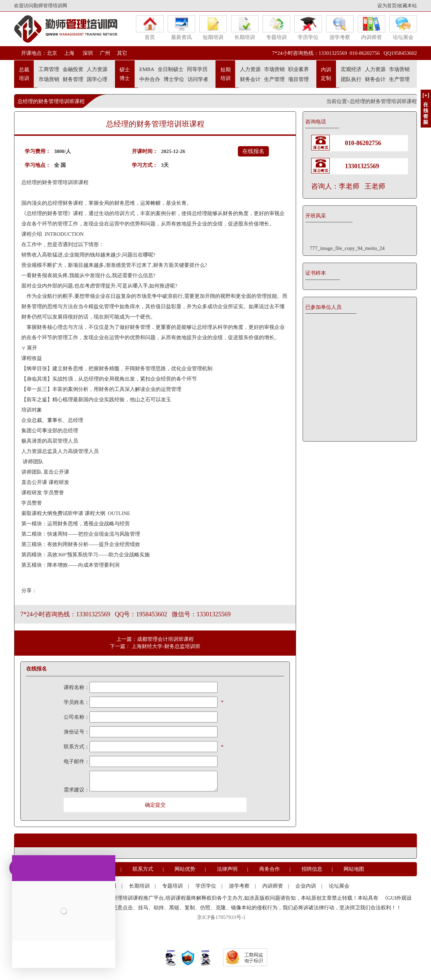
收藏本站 (407, 6)
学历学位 (308, 28)
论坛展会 (403, 28)
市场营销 (49, 79)
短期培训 (213, 28)
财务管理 (73, 79)
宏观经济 (351, 69)
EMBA (147, 69)
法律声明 (227, 869)
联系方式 (143, 869)
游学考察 (340, 28)
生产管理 (274, 79)
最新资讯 (181, 28)
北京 (52, 53)
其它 (122, 53)
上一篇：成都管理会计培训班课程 (155, 639)
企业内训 (306, 886)
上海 (69, 53)
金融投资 (73, 69)
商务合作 (270, 869)
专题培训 (276, 28)
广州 (105, 53)
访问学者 (198, 79)
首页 (150, 28)
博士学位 (174, 79)
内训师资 (371, 28)
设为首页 (387, 6)
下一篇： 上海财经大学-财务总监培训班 (155, 646)
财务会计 (250, 79)
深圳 (87, 53)
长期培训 (245, 28)
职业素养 (298, 69)
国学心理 (97, 79)
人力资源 (97, 69)
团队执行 (351, 79)
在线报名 (253, 151)
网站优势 (185, 869)
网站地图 (354, 869)
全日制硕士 (171, 69)
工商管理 (49, 69)
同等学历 (197, 69)
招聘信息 (312, 869)
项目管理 (298, 79)
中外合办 (150, 79)
